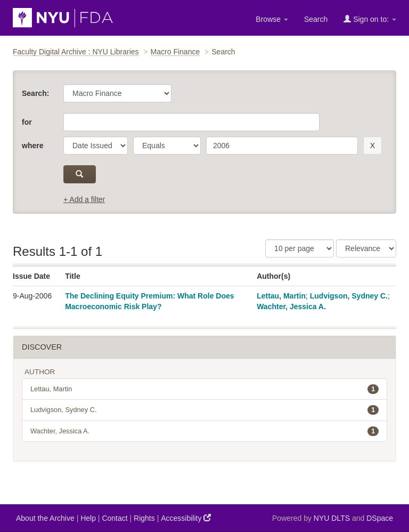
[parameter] (96, 146)
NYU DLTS (332, 518)
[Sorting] (366, 248)
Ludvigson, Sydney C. (349, 296)
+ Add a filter (84, 199)
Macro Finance (175, 52)
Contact (114, 518)
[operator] (167, 146)
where (32, 146)
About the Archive (45, 518)
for (27, 122)
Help (88, 518)
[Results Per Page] (300, 248)
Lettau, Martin (281, 296)
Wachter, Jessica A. (291, 307)
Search (316, 19)
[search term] (282, 146)
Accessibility (186, 518)
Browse (272, 19)
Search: (35, 93)
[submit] (80, 174)
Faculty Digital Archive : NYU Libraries (76, 52)
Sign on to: (370, 19)
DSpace (380, 518)
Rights (144, 518)
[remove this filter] (373, 146)
